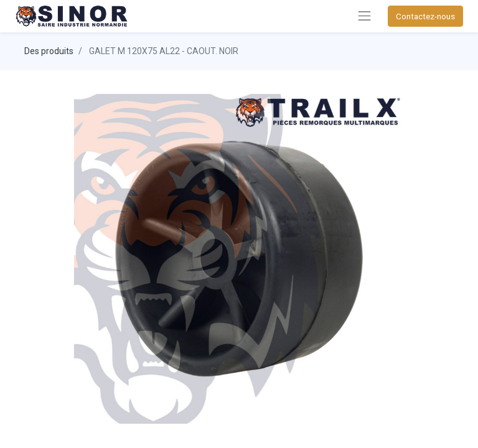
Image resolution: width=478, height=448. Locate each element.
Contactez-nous (425, 16)
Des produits (49, 51)
